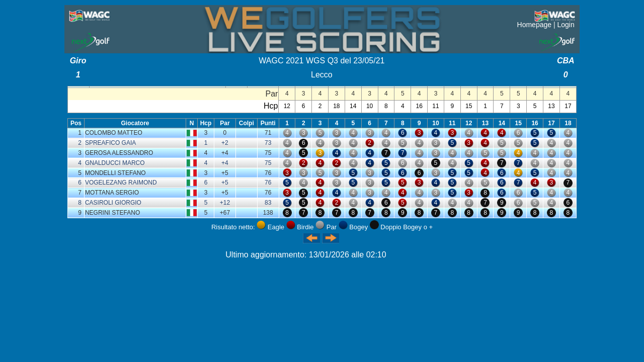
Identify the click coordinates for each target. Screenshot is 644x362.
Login (566, 25)
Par (225, 123)
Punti (268, 123)
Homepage (535, 25)
